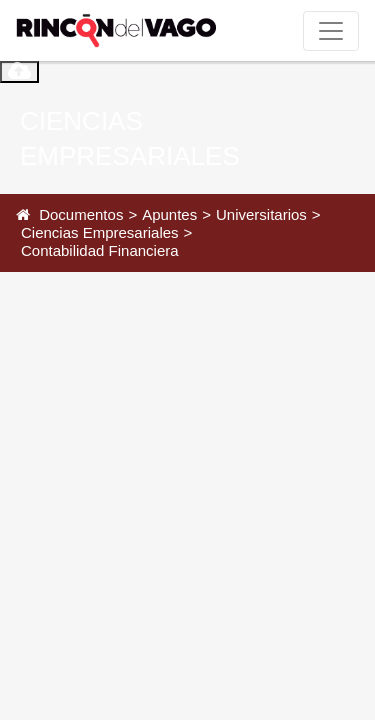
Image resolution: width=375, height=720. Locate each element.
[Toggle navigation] (331, 31)
